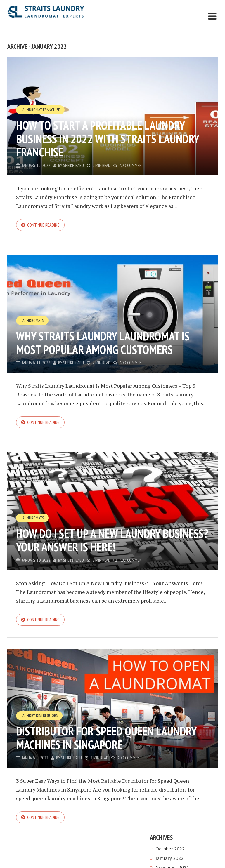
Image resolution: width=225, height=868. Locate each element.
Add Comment (132, 165)
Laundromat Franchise (40, 110)
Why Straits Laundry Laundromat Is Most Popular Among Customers (103, 343)
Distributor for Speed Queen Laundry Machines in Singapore (106, 738)
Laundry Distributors (39, 716)
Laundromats (32, 321)
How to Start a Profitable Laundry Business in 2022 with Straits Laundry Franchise (108, 139)
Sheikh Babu (73, 165)
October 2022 (170, 849)
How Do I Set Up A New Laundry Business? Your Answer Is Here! (112, 540)
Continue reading (43, 225)
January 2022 (169, 858)
